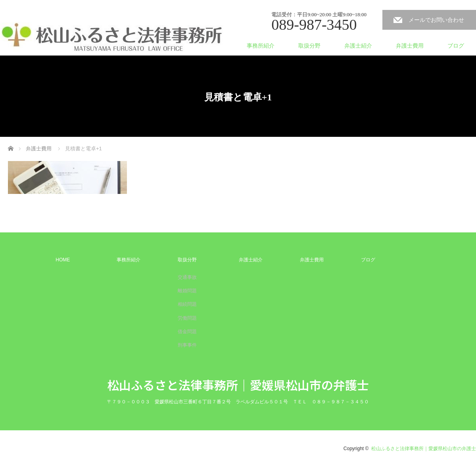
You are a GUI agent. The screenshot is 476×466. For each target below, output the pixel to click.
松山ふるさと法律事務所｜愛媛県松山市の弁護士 (238, 385)
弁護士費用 (410, 46)
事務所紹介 (261, 46)
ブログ (456, 46)
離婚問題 (187, 291)
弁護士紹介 (358, 46)
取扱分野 (309, 46)
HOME (63, 260)
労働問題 (187, 318)
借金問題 (187, 332)
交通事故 (187, 277)
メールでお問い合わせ (436, 20)
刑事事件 (187, 345)
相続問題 (187, 304)
